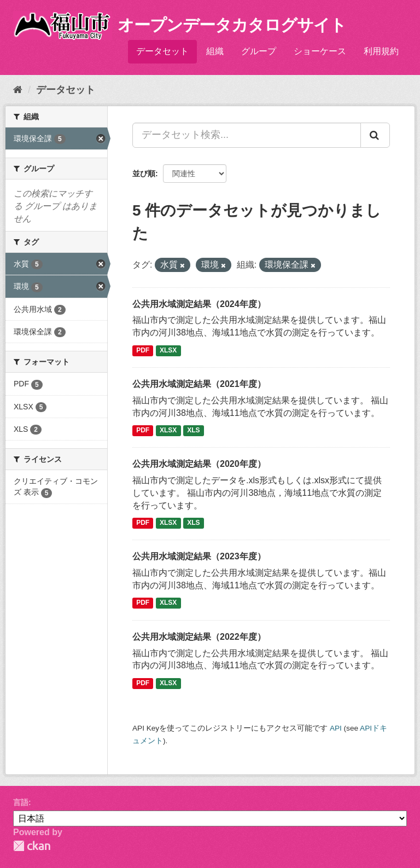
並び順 (144, 173)
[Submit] (375, 135)
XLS (193, 430)
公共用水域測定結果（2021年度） (199, 384)
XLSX (168, 350)
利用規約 (381, 51)
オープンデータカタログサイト (232, 25)
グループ (259, 51)
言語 (21, 802)
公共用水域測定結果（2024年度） (199, 304)
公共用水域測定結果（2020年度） (199, 464)
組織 (215, 51)
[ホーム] (18, 90)
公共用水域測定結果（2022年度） (199, 637)
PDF (143, 350)
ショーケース (320, 51)
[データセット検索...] (247, 135)
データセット (162, 51)
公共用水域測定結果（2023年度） (199, 556)
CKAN (32, 846)
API (336, 728)
